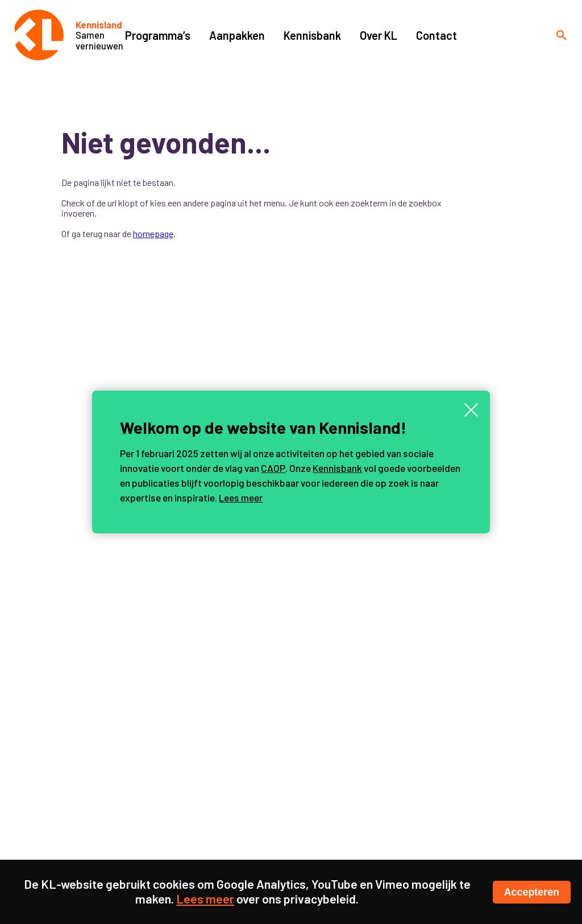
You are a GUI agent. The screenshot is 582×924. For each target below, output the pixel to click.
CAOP (273, 468)
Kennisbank (337, 468)
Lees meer (241, 498)
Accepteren (532, 892)
